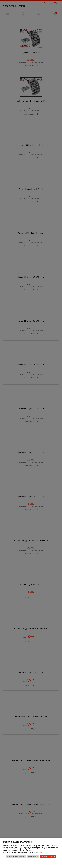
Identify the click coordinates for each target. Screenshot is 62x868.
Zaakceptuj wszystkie (48, 857)
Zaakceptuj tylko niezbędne (16, 857)
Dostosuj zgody (33, 857)
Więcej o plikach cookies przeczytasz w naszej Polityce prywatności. (23, 852)
